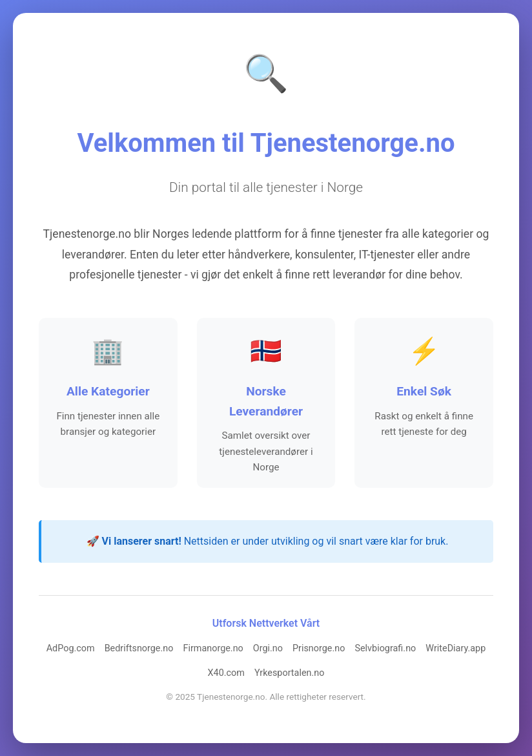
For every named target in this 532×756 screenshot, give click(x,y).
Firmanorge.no (213, 650)
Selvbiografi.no (385, 650)
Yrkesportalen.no (290, 674)
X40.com (226, 674)
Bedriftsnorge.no (139, 650)
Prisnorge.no (319, 650)
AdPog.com (71, 650)
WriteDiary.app (455, 650)
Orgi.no (268, 650)
